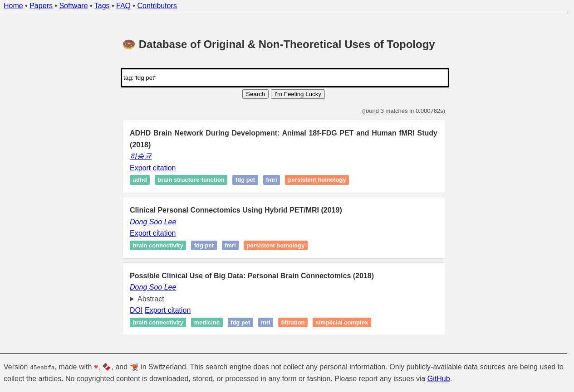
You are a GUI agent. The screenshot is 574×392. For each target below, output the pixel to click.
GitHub (439, 379)
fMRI (272, 180)
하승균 (141, 156)
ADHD (140, 180)
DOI (136, 310)
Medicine (207, 322)
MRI (265, 322)
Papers (41, 6)
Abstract (151, 299)
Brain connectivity (158, 245)
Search (255, 94)
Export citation (153, 168)
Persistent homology (317, 180)
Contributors (157, 6)
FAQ (123, 6)
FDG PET (245, 180)
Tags (102, 6)
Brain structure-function (191, 180)
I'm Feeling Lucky (298, 94)
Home (13, 6)
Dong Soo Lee (153, 222)
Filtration (293, 322)
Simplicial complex (342, 322)
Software (73, 6)
